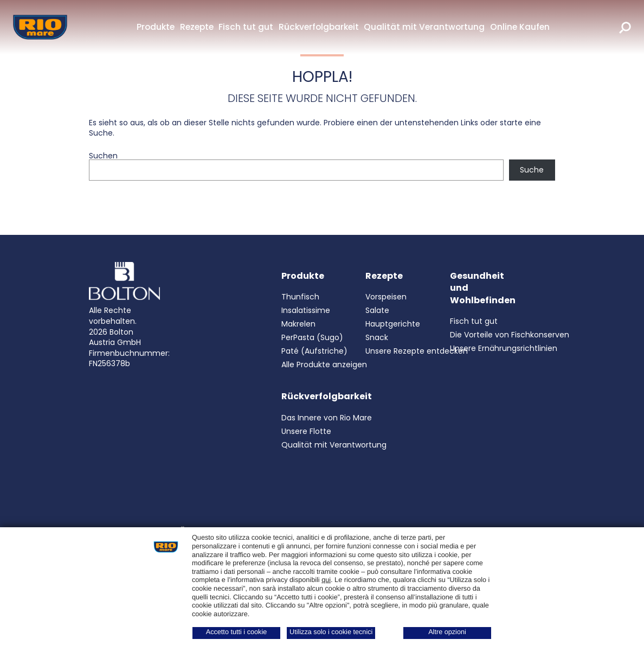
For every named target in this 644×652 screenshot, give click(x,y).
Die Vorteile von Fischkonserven (510, 335)
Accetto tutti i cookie (237, 632)
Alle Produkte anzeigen (324, 365)
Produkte (156, 27)
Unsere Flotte (306, 431)
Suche (532, 170)
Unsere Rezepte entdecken (417, 351)
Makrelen (298, 324)
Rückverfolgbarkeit (319, 27)
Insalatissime (306, 310)
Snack (377, 337)
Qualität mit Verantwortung (424, 27)
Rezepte (197, 27)
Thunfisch (300, 297)
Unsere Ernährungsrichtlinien (504, 348)
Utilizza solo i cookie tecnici (331, 632)
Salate (377, 310)
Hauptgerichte (393, 324)
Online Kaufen (520, 27)
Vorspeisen (386, 297)
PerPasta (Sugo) (312, 337)
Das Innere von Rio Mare (327, 418)
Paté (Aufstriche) (314, 351)
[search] (625, 27)
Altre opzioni (447, 632)
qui (326, 580)
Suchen (103, 156)
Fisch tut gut (246, 27)
